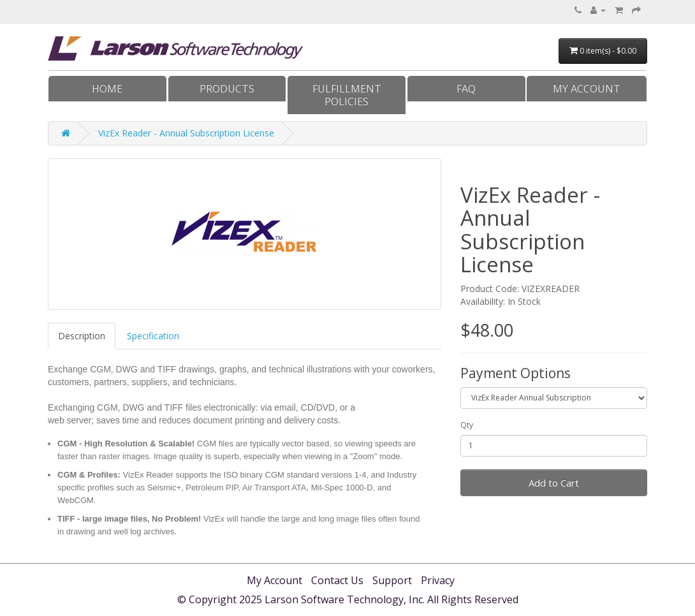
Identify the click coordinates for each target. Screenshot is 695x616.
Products (227, 89)
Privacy (438, 580)
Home (107, 89)
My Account (587, 89)
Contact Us (337, 580)
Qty (467, 425)
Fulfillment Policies (347, 95)
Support (392, 580)
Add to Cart (554, 483)
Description (82, 336)
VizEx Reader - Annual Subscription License (186, 133)
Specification (153, 336)
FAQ (466, 89)
